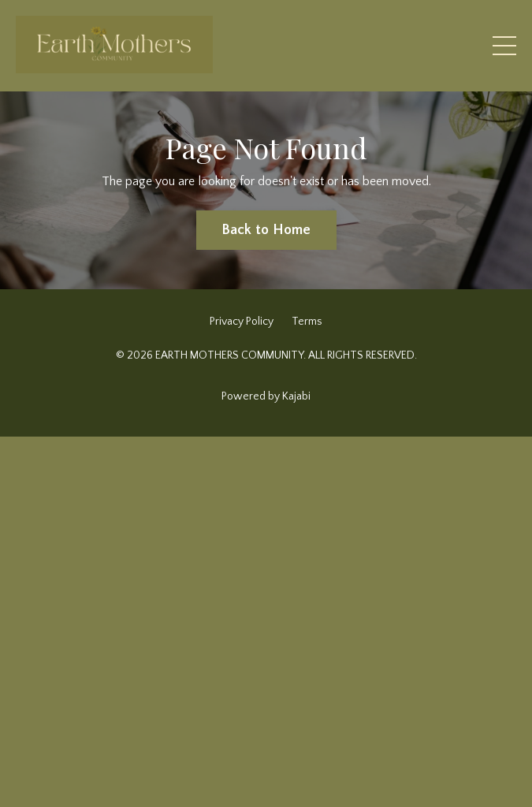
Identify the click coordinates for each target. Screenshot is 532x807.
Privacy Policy (242, 322)
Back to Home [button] (266, 230)
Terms (307, 322)
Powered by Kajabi (266, 396)
